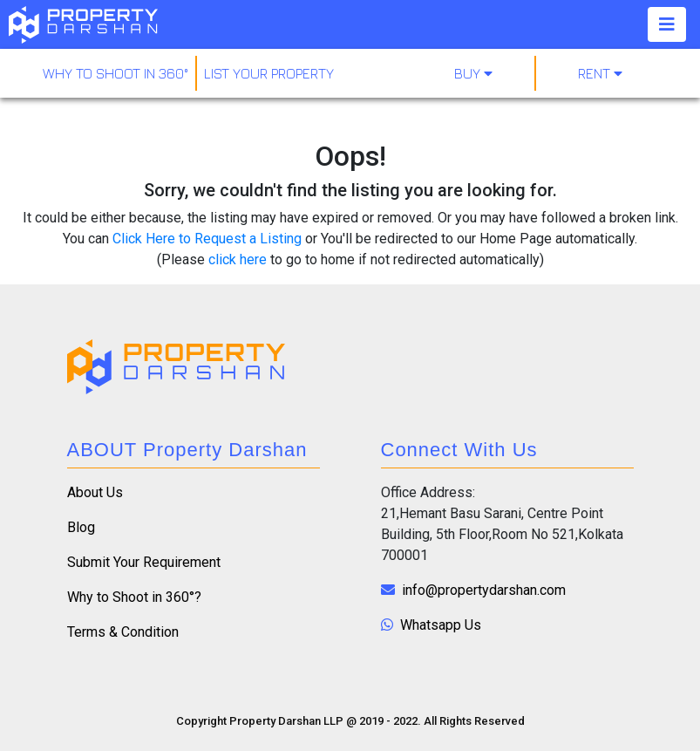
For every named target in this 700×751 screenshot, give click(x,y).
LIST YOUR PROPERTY (269, 73)
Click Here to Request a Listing (207, 239)
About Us (95, 492)
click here (238, 259)
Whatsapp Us (431, 625)
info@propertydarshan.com (473, 590)
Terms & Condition (123, 632)
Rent (600, 73)
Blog (81, 527)
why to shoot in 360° (116, 73)
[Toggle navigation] (667, 24)
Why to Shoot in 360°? (134, 597)
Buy (473, 73)
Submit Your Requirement (144, 562)
